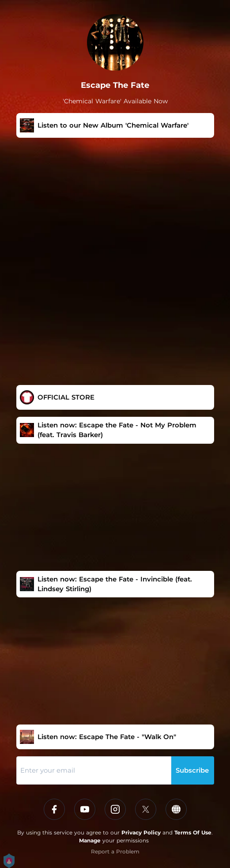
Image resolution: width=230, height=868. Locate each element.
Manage (90, 840)
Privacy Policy (141, 832)
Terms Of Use (193, 832)
